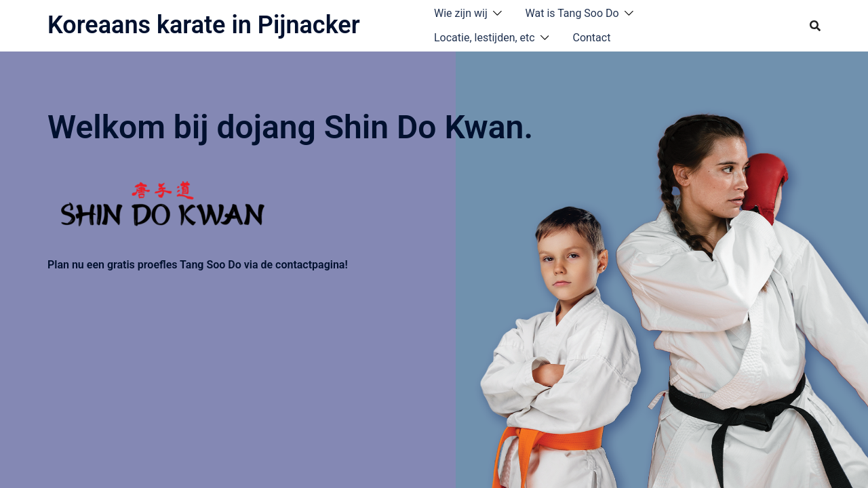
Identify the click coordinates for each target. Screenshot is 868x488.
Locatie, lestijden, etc (485, 38)
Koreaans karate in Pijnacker (204, 25)
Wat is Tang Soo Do (572, 13)
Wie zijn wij (461, 13)
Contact (591, 38)
